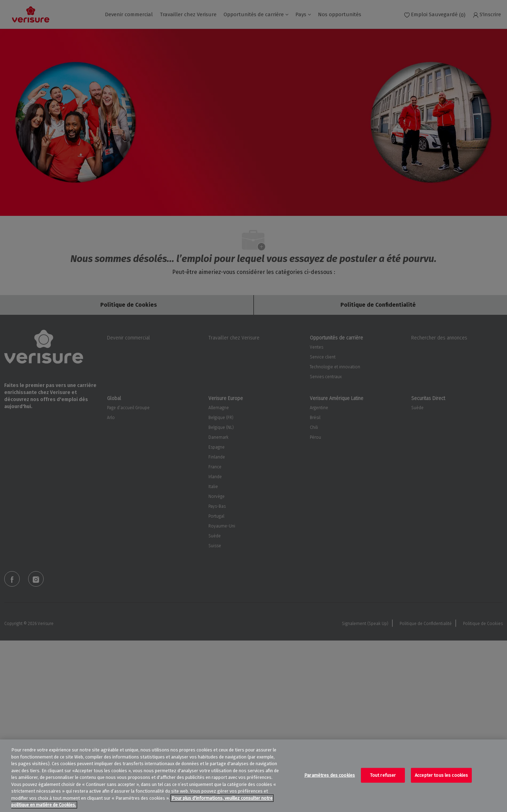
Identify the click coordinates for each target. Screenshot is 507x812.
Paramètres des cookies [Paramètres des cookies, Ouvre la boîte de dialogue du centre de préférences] (330, 775)
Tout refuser (383, 775)
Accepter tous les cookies (441, 775)
